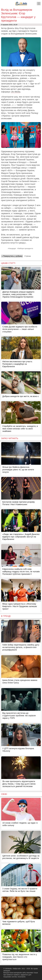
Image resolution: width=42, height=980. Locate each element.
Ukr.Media (16, 92)
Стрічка (28, 256)
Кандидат (12, 248)
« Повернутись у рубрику (12, 256)
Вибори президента (26, 248)
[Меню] (39, 4)
